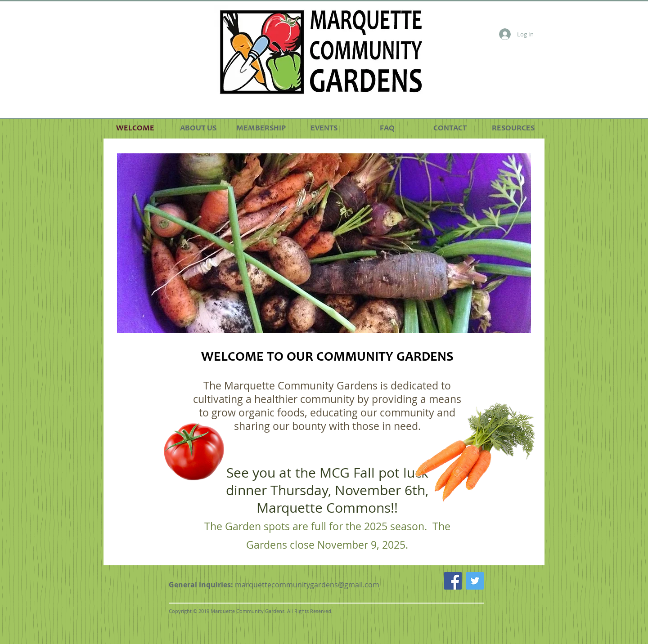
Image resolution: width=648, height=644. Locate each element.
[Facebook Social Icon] (453, 581)
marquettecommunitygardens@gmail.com (307, 585)
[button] (324, 243)
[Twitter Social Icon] (475, 581)
